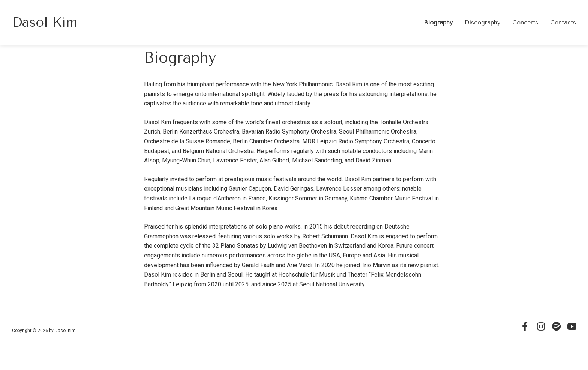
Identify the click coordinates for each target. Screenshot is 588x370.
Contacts (563, 22)
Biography (438, 22)
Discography (482, 22)
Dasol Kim (45, 22)
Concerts (525, 22)
